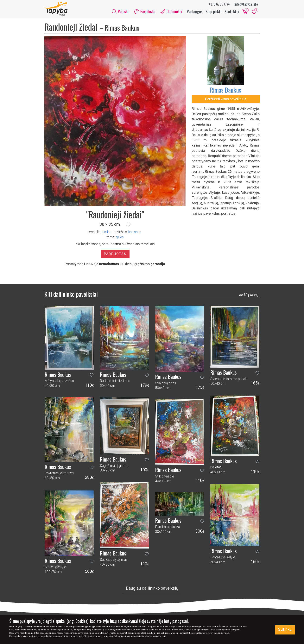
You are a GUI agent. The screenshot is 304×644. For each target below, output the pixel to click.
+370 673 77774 (219, 4)
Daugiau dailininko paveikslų (152, 588)
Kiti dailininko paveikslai (71, 294)
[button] (128, 225)
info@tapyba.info (246, 4)
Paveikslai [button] (145, 11)
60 (248, 295)
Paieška (121, 11)
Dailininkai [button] (171, 11)
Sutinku (285, 629)
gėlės (120, 237)
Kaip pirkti (214, 11)
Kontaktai (232, 11)
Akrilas (107, 232)
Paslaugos (195, 11)
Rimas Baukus (226, 90)
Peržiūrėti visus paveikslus (226, 99)
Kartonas (135, 232)
